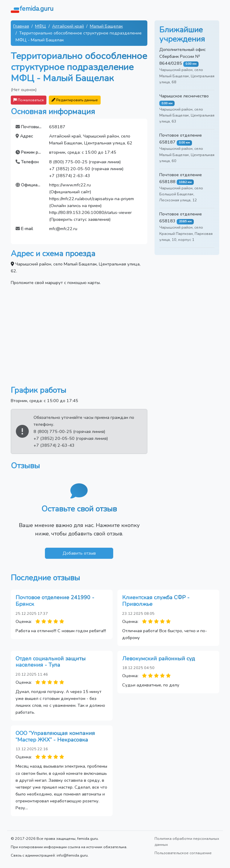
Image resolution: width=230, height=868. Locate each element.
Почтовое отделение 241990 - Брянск (55, 601)
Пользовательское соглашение (183, 853)
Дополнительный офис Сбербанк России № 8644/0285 (183, 56)
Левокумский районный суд (159, 659)
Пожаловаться (29, 100)
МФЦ (41, 26)
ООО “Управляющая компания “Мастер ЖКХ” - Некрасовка (55, 736)
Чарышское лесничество (184, 96)
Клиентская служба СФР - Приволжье (156, 601)
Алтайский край (68, 26)
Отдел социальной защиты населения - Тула (51, 662)
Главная (21, 26)
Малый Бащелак (106, 26)
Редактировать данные (75, 100)
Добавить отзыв (79, 553)
